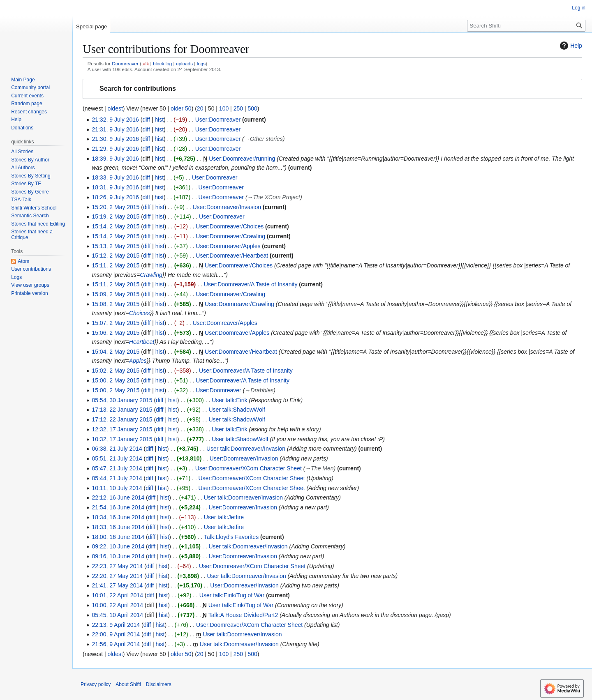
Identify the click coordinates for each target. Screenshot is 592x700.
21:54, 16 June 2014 (118, 507)
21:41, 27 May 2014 (117, 585)
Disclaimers (159, 684)
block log (162, 63)
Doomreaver (125, 63)
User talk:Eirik (229, 400)
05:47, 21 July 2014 (117, 468)
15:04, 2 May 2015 (116, 352)
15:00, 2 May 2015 (116, 380)
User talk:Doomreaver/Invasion (246, 449)
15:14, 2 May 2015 (116, 226)
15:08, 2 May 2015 (116, 304)
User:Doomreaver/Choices (230, 226)
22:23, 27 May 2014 (117, 566)
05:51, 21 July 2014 (117, 458)
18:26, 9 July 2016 (115, 197)
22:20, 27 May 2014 (117, 576)
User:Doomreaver (218, 120)
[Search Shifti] (526, 26)
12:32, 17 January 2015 (122, 429)
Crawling (151, 275)
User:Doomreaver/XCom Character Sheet (249, 468)
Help (570, 46)
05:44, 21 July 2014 (117, 478)
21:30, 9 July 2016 (115, 139)
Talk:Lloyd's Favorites (231, 537)
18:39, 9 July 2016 (115, 159)
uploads (184, 63)
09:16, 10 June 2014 (118, 556)
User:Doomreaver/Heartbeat (232, 256)
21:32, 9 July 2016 (115, 120)
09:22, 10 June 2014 (118, 546)
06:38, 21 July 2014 (117, 449)
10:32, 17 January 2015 (122, 439)
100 (224, 108)
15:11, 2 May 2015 (116, 265)
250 (238, 108)
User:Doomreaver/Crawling (230, 236)
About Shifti (128, 684)
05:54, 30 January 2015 (122, 400)
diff (146, 120)
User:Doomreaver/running (242, 159)
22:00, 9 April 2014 (116, 634)
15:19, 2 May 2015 (116, 216)
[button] (332, 89)
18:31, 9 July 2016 (115, 187)
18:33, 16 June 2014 (118, 527)
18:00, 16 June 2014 (118, 537)
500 (252, 108)
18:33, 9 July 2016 (115, 177)
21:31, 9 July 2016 (115, 129)
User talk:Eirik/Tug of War (232, 595)
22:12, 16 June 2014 (118, 497)
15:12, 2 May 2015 (116, 256)
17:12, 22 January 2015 (122, 419)
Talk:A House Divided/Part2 (243, 615)
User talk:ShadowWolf (237, 410)
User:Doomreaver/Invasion (227, 207)
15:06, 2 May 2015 (116, 333)
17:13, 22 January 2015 (122, 410)
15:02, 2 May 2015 (116, 371)
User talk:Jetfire (224, 517)
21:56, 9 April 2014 (116, 644)
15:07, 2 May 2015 (116, 323)
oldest (115, 108)
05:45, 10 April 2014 (117, 615)
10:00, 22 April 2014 (117, 605)
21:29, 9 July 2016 (115, 149)
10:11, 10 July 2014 (117, 488)
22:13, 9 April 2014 (116, 625)
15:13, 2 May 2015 (116, 246)
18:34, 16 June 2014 (118, 517)
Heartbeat (142, 342)
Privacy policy (96, 684)
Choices (140, 313)
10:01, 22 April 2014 (117, 595)
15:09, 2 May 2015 (116, 294)
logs (201, 63)
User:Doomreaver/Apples (228, 246)
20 (200, 108)
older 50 (181, 108)
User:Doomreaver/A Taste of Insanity (251, 284)
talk (145, 63)
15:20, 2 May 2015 (116, 207)
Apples (138, 361)
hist (159, 120)
